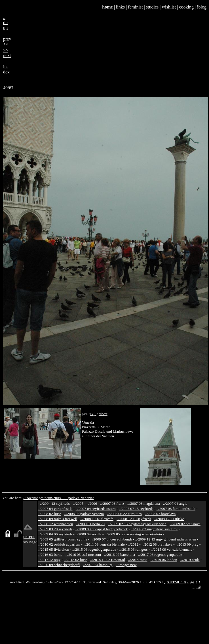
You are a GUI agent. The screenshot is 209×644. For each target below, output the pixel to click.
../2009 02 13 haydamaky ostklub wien (137, 524)
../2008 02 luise (49, 514)
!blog (202, 7)
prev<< (7, 42)
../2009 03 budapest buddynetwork (102, 529)
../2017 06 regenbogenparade (160, 555)
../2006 (92, 503)
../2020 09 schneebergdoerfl (59, 565)
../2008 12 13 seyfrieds (134, 519)
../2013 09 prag (187, 544)
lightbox (101, 414)
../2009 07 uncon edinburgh (111, 539)
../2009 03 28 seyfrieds (55, 529)
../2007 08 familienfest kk (176, 509)
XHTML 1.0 (176, 582)
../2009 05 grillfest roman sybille (63, 539)
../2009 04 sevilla (88, 534)
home (107, 7)
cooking (186, 7)
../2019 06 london (164, 560)
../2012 (133, 544)
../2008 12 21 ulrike (169, 519)
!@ (199, 587)
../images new (126, 565)
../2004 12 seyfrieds (55, 503)
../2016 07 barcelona (120, 555)
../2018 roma (138, 560)
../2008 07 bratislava (160, 514)
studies (152, 7)
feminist (135, 7)
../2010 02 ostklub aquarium (59, 544)
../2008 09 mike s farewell (57, 519)
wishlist (169, 7)
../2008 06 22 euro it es (124, 514)
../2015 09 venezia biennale (172, 549)
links (120, 7)
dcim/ (49, 498)
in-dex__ (6, 72)
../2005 (78, 503)
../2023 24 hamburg (98, 565)
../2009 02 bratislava (185, 524)
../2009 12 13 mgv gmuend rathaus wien (166, 539)
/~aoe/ (28, 498)
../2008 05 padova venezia (84, 514)
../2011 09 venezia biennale (104, 544)
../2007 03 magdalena (144, 503)
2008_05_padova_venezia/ (73, 498)
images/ (39, 498)
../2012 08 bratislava (157, 544)
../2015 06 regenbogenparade (94, 549)
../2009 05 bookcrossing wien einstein (133, 534)
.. (194, 587)
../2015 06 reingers (134, 549)
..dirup (6, 23)
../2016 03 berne (50, 555)
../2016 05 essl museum (83, 555)
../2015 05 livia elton (53, 549)
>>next (7, 53)
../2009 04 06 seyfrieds (55, 534)
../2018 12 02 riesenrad (108, 560)
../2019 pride (190, 560)
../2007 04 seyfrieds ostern (96, 509)
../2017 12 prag (49, 560)
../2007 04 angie (175, 503)
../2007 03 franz (112, 503)
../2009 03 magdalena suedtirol (154, 529)
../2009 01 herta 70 (90, 524)
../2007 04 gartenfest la (55, 509)
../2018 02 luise (75, 560)
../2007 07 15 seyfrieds (136, 509)
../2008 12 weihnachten (55, 524)
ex (92, 414)
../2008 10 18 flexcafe (97, 519)
